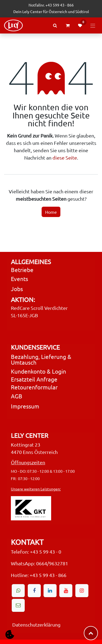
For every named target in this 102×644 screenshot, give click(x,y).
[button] (10, 634)
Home (51, 212)
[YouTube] (66, 591)
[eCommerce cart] (68, 26)
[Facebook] (34, 591)
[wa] (18, 591)
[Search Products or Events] (55, 25)
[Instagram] (82, 591)
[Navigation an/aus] (93, 25)
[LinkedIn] (50, 591)
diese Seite (65, 158)
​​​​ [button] (91, 633)
